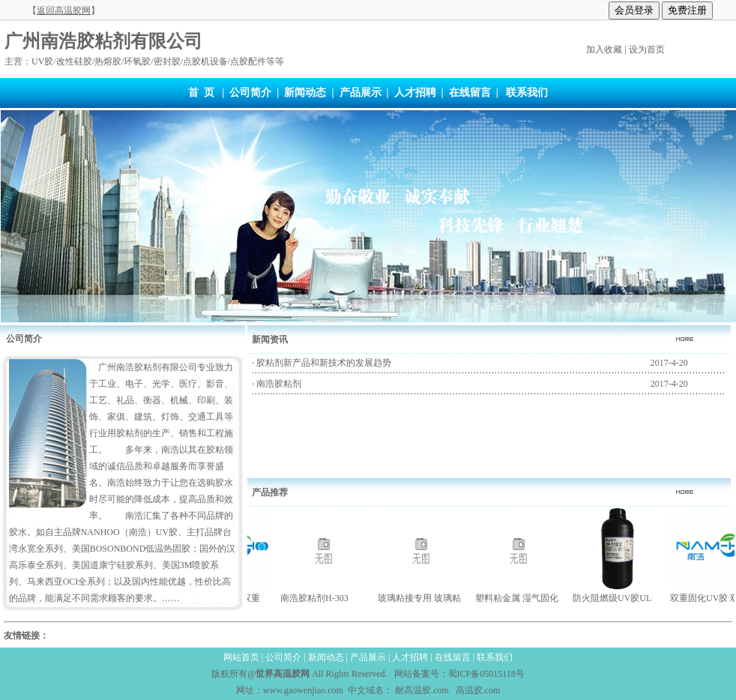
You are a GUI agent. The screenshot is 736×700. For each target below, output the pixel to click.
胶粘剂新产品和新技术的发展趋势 (323, 363)
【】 (64, 10)
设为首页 (647, 49)
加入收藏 (604, 49)
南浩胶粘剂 (278, 384)
